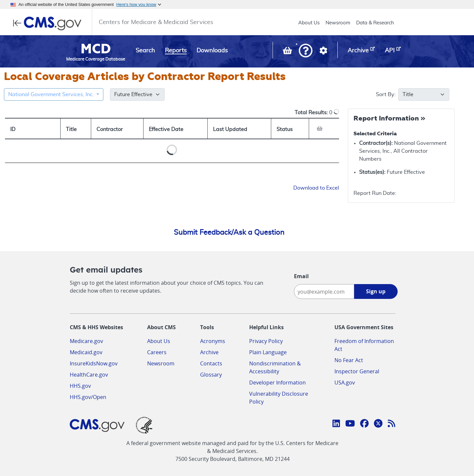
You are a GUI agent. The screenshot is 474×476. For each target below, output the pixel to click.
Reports (176, 51)
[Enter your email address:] (324, 291)
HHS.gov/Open (88, 397)
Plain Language (268, 352)
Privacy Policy (266, 341)
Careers (157, 352)
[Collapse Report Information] (390, 119)
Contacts (211, 363)
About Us (309, 23)
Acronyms (213, 341)
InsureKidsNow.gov (94, 363)
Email (301, 276)
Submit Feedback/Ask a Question (229, 232)
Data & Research (375, 23)
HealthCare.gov (89, 375)
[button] (306, 51)
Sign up (376, 291)
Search (145, 51)
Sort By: (391, 94)
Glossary (211, 375)
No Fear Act (349, 360)
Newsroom (338, 23)
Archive (209, 352)
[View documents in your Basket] (288, 52)
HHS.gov (80, 386)
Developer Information (277, 383)
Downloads (212, 51)
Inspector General (357, 371)
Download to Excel (316, 188)
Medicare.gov (86, 341)
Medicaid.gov (86, 352)
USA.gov (345, 383)
